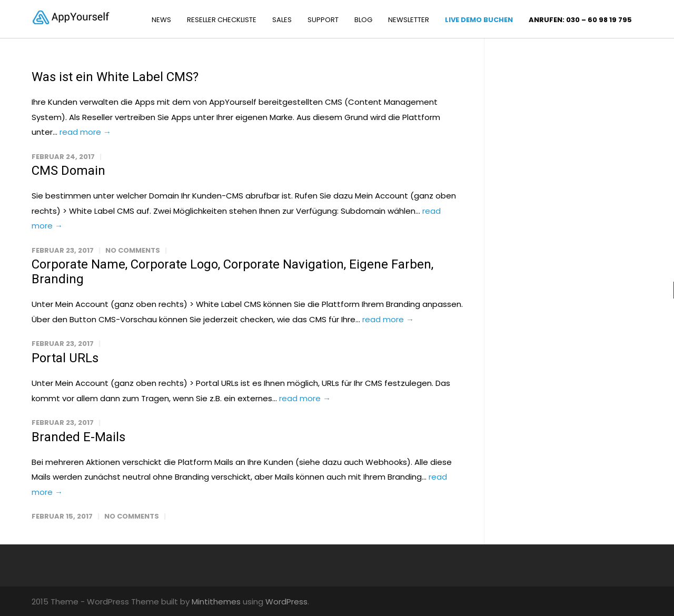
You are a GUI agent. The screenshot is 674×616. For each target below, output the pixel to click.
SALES (282, 20)
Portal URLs (65, 358)
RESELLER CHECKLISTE (222, 20)
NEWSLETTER (409, 20)
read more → (85, 132)
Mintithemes (216, 602)
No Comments (133, 250)
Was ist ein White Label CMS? (115, 77)
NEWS (161, 20)
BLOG (363, 20)
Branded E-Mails (78, 437)
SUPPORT (323, 20)
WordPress (286, 602)
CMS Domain (68, 171)
